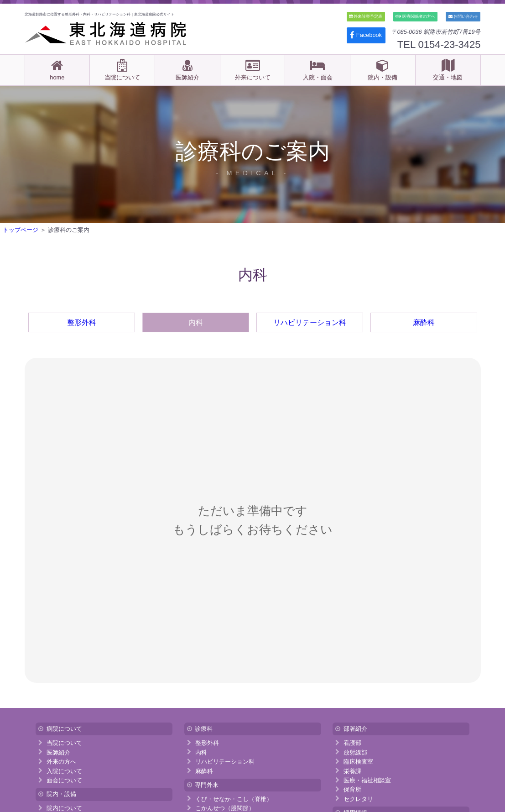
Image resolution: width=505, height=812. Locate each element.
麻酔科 (424, 322)
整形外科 (82, 322)
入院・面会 (318, 70)
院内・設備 (383, 70)
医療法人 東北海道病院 (107, 33)
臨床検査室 (358, 762)
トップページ (21, 230)
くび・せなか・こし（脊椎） (234, 799)
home (57, 70)
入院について (64, 771)
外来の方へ (61, 762)
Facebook (366, 35)
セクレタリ (358, 799)
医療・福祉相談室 (367, 780)
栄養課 (352, 771)
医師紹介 (187, 70)
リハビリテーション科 (310, 322)
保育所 (352, 789)
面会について (64, 780)
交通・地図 (448, 70)
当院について (122, 70)
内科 (196, 322)
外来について (252, 70)
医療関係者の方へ (415, 16)
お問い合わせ (463, 16)
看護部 (352, 743)
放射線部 (355, 752)
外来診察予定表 (366, 16)
